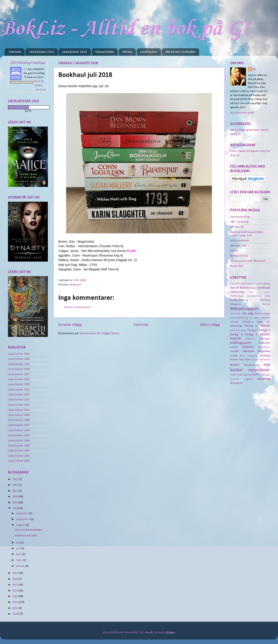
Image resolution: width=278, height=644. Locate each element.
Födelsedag (237, 292)
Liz (26, 69)
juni (19, 549)
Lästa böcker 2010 (19, 410)
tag (250, 375)
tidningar (265, 375)
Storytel (234, 322)
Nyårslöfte (235, 314)
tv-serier (235, 379)
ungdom (248, 379)
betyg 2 (253, 330)
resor (233, 375)
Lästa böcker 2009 (19, 415)
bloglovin (250, 339)
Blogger (171, 633)
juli (18, 543)
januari (21, 566)
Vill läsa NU (237, 227)
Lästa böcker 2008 (19, 420)
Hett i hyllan (260, 292)
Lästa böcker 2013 (19, 395)
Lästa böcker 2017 (19, 374)
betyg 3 (264, 330)
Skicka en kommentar (77, 307)
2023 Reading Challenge (28, 62)
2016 (15, 579)
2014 (15, 591)
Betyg (267, 284)
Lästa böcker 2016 (19, 379)
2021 (15, 491)
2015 (15, 585)
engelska (264, 351)
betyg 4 (236, 335)
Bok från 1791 (238, 246)
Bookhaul (75, 285)
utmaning (264, 379)
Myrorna (265, 300)
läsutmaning (252, 365)
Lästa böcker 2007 (19, 425)
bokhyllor (265, 343)
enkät (234, 356)
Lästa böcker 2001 (19, 456)
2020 (15, 497)
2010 (15, 614)
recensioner (259, 370)
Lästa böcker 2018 (19, 369)
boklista (248, 347)
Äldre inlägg (210, 325)
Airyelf (149, 633)
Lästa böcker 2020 (19, 359)
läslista (235, 365)
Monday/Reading (239, 300)
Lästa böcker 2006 (19, 430)
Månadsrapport (245, 309)
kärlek (255, 360)
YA (257, 326)
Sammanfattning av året (245, 318)
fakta (242, 356)
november (23, 514)
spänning (242, 375)
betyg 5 (251, 335)
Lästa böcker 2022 (75, 52)
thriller (256, 375)
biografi (236, 339)
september (23, 519)
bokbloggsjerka (241, 343)
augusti (21, 525)
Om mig (248, 314)
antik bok (235, 330)
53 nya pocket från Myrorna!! (248, 261)
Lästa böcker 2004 (19, 441)
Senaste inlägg (70, 325)
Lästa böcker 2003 (19, 446)
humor (234, 360)
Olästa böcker (105, 52)
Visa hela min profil (242, 113)
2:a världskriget (238, 284)
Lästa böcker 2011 (19, 405)
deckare (248, 351)
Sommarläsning (240, 217)
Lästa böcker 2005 (19, 435)
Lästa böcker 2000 (19, 461)
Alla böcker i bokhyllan (180, 52)
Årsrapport (237, 383)
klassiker (245, 360)
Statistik (266, 318)
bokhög (234, 347)
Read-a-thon (262, 314)
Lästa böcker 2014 (19, 390)
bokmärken (264, 347)
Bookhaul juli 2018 (26, 536)
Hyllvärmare (237, 296)
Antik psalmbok (240, 241)
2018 (15, 508)
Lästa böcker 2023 (42, 52)
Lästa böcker (149, 52)
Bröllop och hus (239, 256)
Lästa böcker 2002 (19, 451)
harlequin (252, 356)
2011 (15, 608)
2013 (15, 596)
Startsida (15, 52)
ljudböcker (264, 360)
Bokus (254, 288)
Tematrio (248, 322)
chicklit (234, 351)
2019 (15, 503)
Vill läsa (127, 52)
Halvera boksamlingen (29, 530)
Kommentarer (254, 296)
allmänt (265, 326)
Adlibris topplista (255, 284)
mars (19, 560)
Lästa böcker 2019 (19, 364)
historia (265, 356)
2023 (15, 479)
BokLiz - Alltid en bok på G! (124, 29)
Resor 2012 (237, 266)
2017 (15, 573)
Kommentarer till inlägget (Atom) (99, 333)
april (19, 554)
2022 (15, 485)
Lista (268, 296)
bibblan (265, 335)
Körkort (234, 251)
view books (41, 90)
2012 (15, 602)
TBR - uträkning (239, 222)
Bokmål (235, 288)
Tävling (248, 326)
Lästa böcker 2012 (19, 400)
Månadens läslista (250, 304)
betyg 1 (244, 330)
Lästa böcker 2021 (19, 354)
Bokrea (245, 288)
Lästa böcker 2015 (19, 384)
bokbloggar (265, 339)
